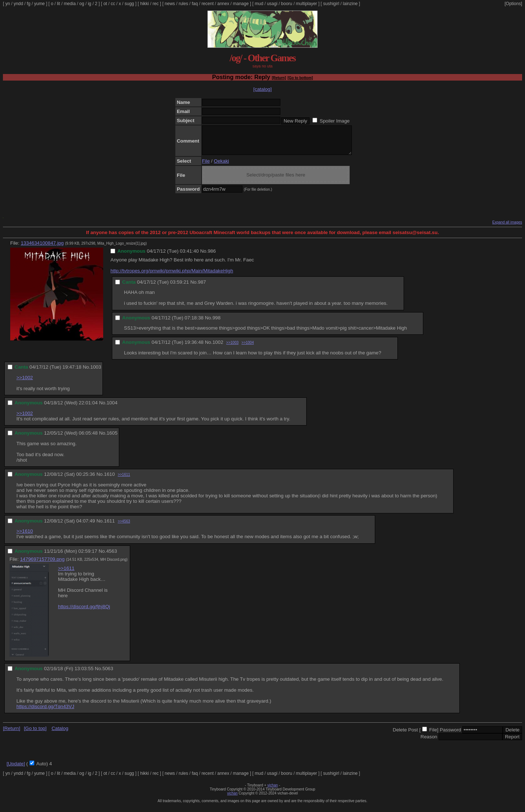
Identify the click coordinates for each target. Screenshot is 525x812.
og (82, 4)
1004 (112, 408)
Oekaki (221, 166)
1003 (96, 372)
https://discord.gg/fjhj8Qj (84, 612)
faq (195, 4)
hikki (144, 4)
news (170, 4)
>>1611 (124, 480)
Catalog (60, 734)
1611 (109, 526)
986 (212, 257)
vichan (273, 791)
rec (156, 4)
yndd (18, 4)
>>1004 (248, 348)
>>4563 (124, 527)
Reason (429, 742)
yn (8, 4)
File (206, 166)
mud (259, 4)
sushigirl (331, 4)
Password (450, 735)
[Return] (279, 78)
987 (202, 287)
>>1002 (25, 383)
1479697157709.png (42, 565)
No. (204, 257)
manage (241, 4)
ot (105, 4)
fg (28, 4)
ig (90, 4)
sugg (129, 4)
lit (59, 4)
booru (287, 4)
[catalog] (262, 89)
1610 (109, 480)
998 (217, 323)
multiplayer (307, 4)
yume (39, 4)
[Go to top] (35, 734)
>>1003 (232, 348)
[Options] (513, 4)
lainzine (350, 4)
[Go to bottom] (300, 78)
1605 (112, 438)
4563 (112, 557)
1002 (218, 348)
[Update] (16, 769)
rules (183, 4)
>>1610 (25, 537)
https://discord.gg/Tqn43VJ (45, 712)
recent (208, 4)
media (70, 4)
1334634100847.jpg (42, 248)
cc (113, 4)
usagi (272, 4)
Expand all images (507, 228)
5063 (108, 674)
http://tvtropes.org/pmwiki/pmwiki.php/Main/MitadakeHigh (172, 276)
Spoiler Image (335, 121)
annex (223, 4)
